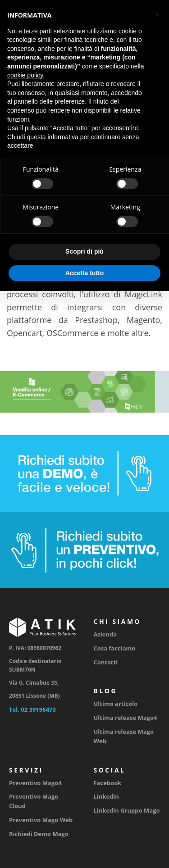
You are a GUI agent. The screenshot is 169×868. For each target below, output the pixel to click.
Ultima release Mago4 (126, 718)
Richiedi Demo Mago (39, 834)
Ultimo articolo (116, 704)
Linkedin (106, 796)
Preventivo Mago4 (35, 783)
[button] (157, 14)
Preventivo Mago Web (41, 820)
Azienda (105, 634)
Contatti (106, 662)
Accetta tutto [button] (85, 273)
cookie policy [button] (25, 75)
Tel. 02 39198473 (32, 709)
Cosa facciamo (115, 648)
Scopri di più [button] (84, 251)
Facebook (108, 783)
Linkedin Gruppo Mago (127, 810)
